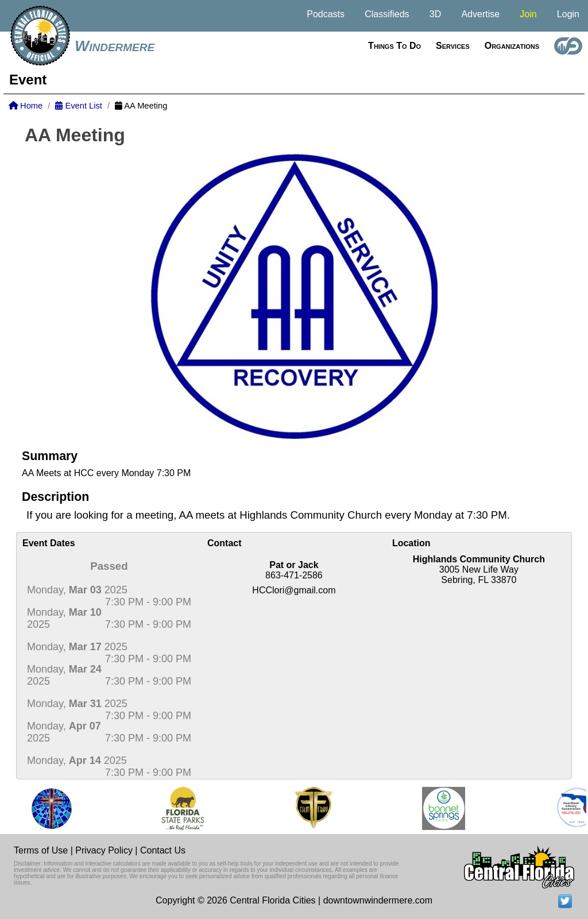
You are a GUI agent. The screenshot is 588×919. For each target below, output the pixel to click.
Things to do (394, 46)
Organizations (512, 46)
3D (435, 14)
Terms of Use (41, 850)
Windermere (115, 46)
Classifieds (387, 14)
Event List (78, 106)
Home (26, 106)
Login (568, 14)
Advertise (480, 14)
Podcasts (326, 14)
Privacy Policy (104, 850)
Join (528, 14)
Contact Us (163, 850)
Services (453, 46)
